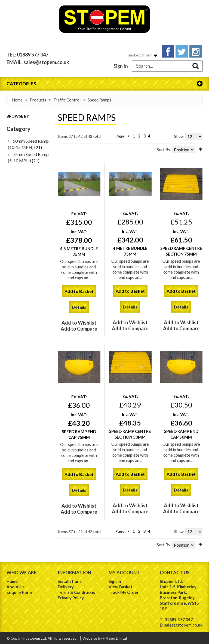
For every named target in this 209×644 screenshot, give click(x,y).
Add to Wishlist (79, 322)
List (67, 147)
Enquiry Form (19, 591)
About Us (16, 586)
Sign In (121, 64)
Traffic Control (67, 98)
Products (38, 98)
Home (17, 98)
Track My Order (124, 591)
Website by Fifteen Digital (105, 637)
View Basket (121, 586)
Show (179, 135)
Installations (70, 580)
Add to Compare (79, 328)
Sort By (164, 148)
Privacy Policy (71, 597)
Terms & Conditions (76, 591)
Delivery (66, 586)
